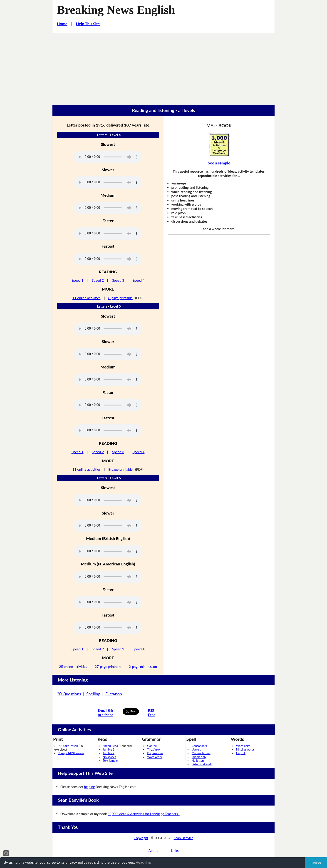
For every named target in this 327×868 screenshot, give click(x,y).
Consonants (199, 746)
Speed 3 (118, 280)
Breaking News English (116, 10)
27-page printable (108, 667)
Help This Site (88, 24)
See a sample (219, 163)
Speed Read (110, 746)
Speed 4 (139, 280)
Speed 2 (98, 280)
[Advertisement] (163, 67)
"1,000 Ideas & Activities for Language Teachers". (144, 814)
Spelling (93, 694)
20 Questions (69, 694)
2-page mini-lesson (143, 667)
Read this (143, 862)
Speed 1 (78, 280)
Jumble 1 (109, 749)
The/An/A (154, 749)
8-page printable (120, 298)
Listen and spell (202, 764)
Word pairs (243, 746)
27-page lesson (68, 746)
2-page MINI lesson (71, 753)
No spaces (109, 757)
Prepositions (155, 753)
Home (62, 24)
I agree (316, 863)
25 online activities (73, 667)
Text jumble (110, 761)
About (153, 851)
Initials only (199, 757)
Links (175, 851)
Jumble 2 (109, 753)
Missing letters (201, 753)
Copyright (141, 838)
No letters (198, 761)
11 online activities (86, 298)
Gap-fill (152, 746)
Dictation (114, 694)
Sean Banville (184, 838)
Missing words (245, 749)
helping (89, 787)
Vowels (196, 749)
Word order (155, 757)
